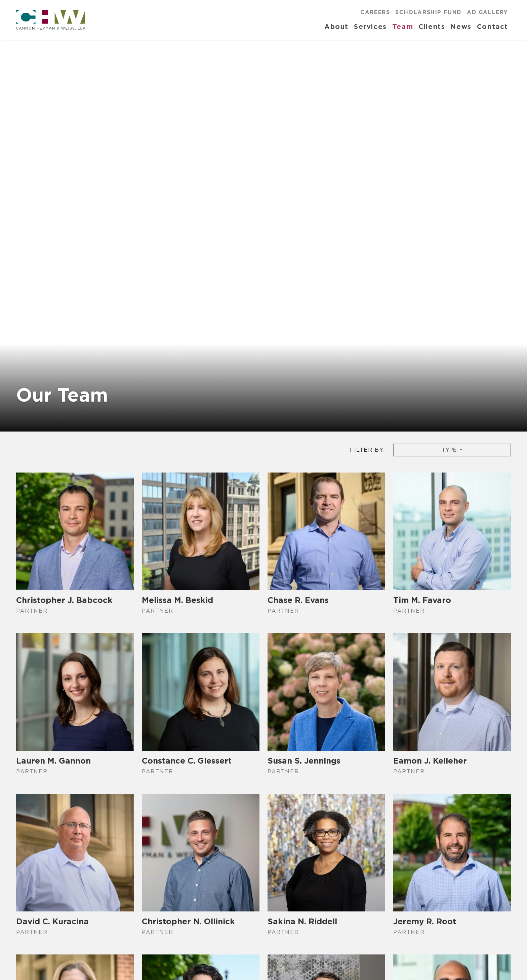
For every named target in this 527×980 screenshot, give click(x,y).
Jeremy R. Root (425, 921)
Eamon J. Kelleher (430, 761)
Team (403, 26)
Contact (493, 26)
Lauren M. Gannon (53, 761)
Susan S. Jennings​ (304, 761)
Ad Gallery (488, 12)
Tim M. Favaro (422, 600)
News (461, 26)
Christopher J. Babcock (64, 600)
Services (370, 26)
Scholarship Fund (428, 12)
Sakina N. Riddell (302, 921)
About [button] (336, 26)
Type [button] (450, 450)
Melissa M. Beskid (177, 600)
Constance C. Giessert (187, 761)
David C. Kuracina (52, 921)
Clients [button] (432, 26)
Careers (375, 12)
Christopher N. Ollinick (188, 921)
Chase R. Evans (298, 600)
